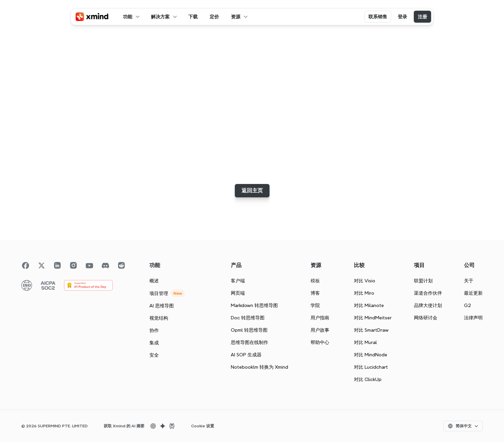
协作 (154, 330)
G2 (467, 305)
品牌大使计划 (428, 305)
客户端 (238, 281)
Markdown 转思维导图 (254, 305)
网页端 (238, 293)
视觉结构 (159, 318)
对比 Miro (364, 293)
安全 (154, 355)
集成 (154, 343)
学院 (315, 305)
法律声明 (473, 318)
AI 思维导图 (162, 306)
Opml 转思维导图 (249, 330)
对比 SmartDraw (371, 330)
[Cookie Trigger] (203, 426)
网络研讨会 (426, 318)
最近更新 (473, 293)
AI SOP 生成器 (246, 355)
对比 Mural (365, 342)
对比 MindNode (371, 355)
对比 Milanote (369, 305)
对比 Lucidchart (371, 367)
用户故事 (320, 330)
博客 (315, 293)
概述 (154, 281)
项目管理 (159, 293)
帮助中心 (320, 342)
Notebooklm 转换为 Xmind (260, 367)
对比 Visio (365, 281)
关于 (469, 281)
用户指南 (320, 318)
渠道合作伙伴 (428, 293)
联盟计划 (423, 281)
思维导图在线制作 (249, 342)
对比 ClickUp (368, 379)
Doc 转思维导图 (248, 318)
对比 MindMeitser (373, 318)
